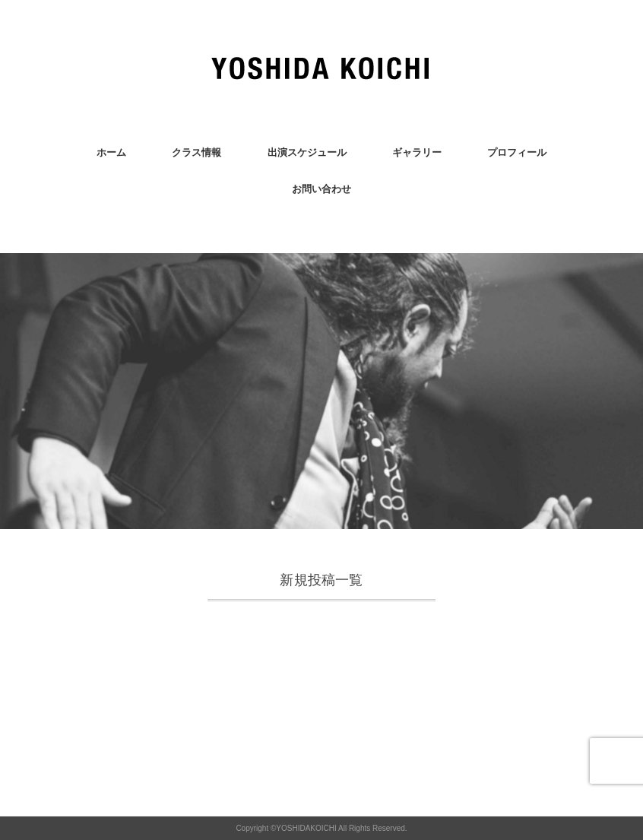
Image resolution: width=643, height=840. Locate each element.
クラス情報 (196, 152)
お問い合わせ (321, 189)
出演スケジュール (307, 152)
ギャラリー (417, 152)
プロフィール (517, 152)
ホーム (111, 152)
